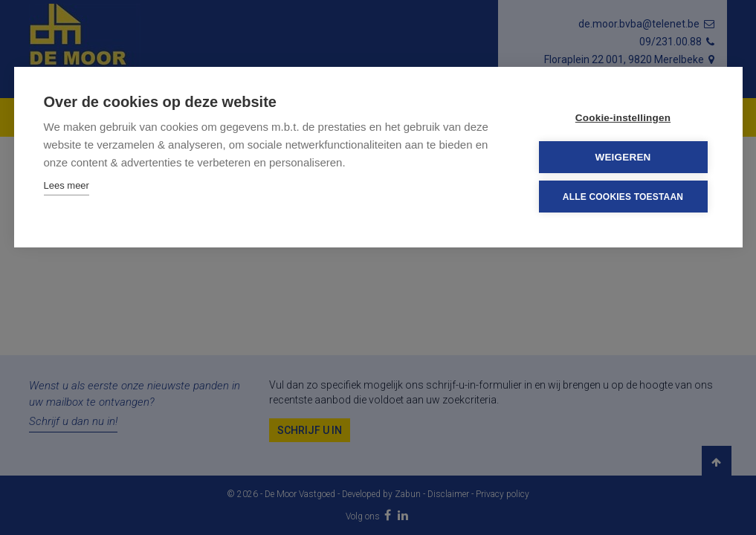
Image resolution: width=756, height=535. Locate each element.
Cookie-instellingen (623, 118)
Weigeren (623, 157)
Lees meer (67, 185)
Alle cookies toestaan (623, 196)
